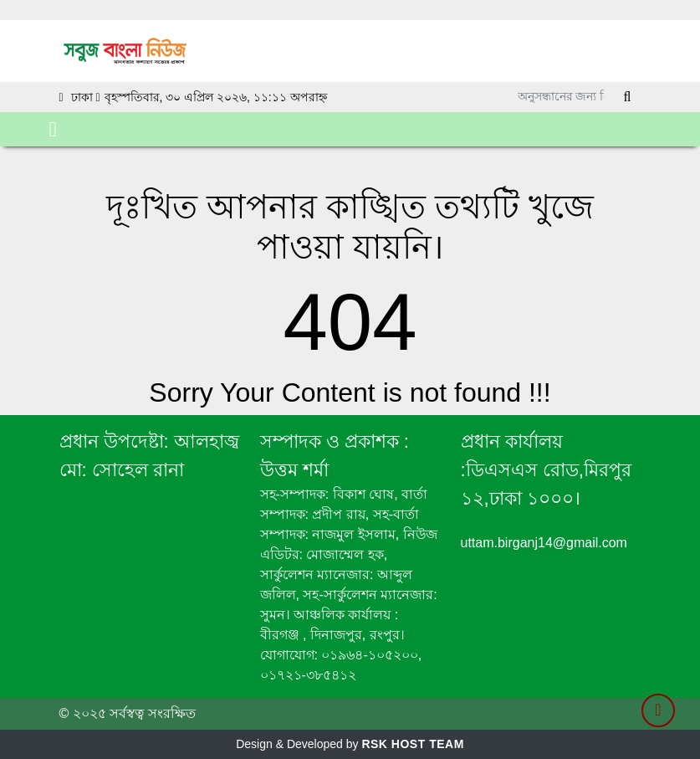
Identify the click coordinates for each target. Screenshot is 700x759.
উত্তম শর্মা (294, 470)
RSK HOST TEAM (412, 744)
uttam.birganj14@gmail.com (544, 543)
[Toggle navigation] (53, 129)
